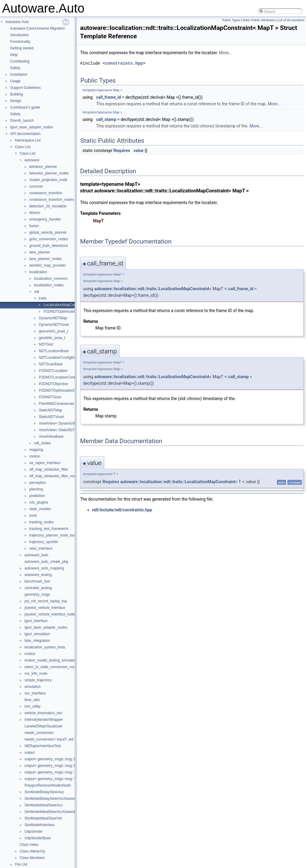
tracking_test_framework (49, 529)
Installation (19, 75)
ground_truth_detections (49, 246)
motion (35, 456)
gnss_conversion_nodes (49, 239)
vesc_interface (41, 548)
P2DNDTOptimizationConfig (61, 390)
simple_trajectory (38, 680)
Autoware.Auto (17, 22)
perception (38, 483)
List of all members (291, 20)
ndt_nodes (42, 443)
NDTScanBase (51, 364)
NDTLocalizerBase (54, 351)
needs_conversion (39, 733)
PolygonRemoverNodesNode (48, 785)
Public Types (231, 20)
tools (33, 516)
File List (21, 864)
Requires (122, 151)
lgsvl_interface (36, 621)
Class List (23, 147)
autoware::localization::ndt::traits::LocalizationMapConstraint (152, 289)
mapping (36, 450)
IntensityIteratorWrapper (44, 720)
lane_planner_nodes (46, 259)
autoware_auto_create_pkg (46, 562)
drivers (35, 213)
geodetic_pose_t (52, 338)
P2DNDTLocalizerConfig (58, 377)
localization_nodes (49, 285)
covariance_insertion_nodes (52, 200)
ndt (37, 292)
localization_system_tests (45, 647)
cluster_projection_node (48, 180)
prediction (37, 496)
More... (225, 53)
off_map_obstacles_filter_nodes (55, 476)
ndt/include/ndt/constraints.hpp (122, 510)
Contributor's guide (25, 107)
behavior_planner (43, 167)
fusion (34, 226)
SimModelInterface (39, 825)
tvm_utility (32, 706)
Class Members (32, 858)
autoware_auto (36, 555)
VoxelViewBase (51, 437)
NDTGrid (46, 344)
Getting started (22, 48)
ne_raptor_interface (45, 463)
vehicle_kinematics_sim (43, 713)
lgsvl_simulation (37, 634)
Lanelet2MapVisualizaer (44, 726)
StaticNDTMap (51, 410)
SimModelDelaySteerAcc (44, 792)
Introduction (20, 35)
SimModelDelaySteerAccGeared (50, 799)
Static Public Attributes (259, 20)
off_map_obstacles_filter (49, 469)
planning (36, 489)
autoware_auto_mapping (44, 568)
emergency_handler (45, 219)
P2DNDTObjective (53, 384)
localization (38, 272)
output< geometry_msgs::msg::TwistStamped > (62, 779)
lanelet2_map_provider (48, 265)
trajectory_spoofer (44, 542)
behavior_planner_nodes (49, 173)
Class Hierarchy (32, 851)
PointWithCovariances (56, 404)
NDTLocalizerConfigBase (59, 358)
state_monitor (40, 509)
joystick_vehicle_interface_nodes (51, 614)
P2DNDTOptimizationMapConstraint (72, 311)
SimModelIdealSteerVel (43, 818)
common (36, 186)
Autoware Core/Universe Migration (38, 28)
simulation (33, 687)
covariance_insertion (46, 193)
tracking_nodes (41, 522)
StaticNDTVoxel (51, 417)
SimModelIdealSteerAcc (44, 805)
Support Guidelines (25, 88)
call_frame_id (108, 97)
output (29, 753)
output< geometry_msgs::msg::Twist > (55, 772)
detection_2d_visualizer (48, 206)
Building (17, 94)
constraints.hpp (124, 63)
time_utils (32, 700)
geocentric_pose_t (53, 331)
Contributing (20, 61)
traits (43, 298)
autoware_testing (38, 575)
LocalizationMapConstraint (65, 305)
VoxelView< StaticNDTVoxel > (63, 430)
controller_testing (38, 588)
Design (16, 101)
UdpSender (34, 831)
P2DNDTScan (50, 397)
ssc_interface (35, 693)
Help (14, 55)
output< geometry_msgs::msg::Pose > (55, 759)
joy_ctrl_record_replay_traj (46, 601)
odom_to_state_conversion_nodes (52, 667)
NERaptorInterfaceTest (43, 746)
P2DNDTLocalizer (53, 371)
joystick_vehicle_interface (45, 608)
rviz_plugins (39, 502)
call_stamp (106, 119)
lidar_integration (37, 641)
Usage (15, 81)
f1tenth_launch (22, 121)
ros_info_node (36, 674)
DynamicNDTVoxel (54, 325)
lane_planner (40, 252)
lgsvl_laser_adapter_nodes (32, 127)
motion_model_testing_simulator (50, 660)
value (139, 151)
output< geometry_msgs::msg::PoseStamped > (62, 766)
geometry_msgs (37, 595)
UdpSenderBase (38, 838)
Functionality (20, 42)
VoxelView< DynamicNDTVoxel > (65, 423)
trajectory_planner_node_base (53, 535)
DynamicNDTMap (53, 318)
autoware (32, 160)
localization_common (51, 279)
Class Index (29, 845)
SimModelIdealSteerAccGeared (50, 812)
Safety (15, 68)
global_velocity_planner (48, 232)
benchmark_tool (37, 581)
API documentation (25, 134)
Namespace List (28, 140)
